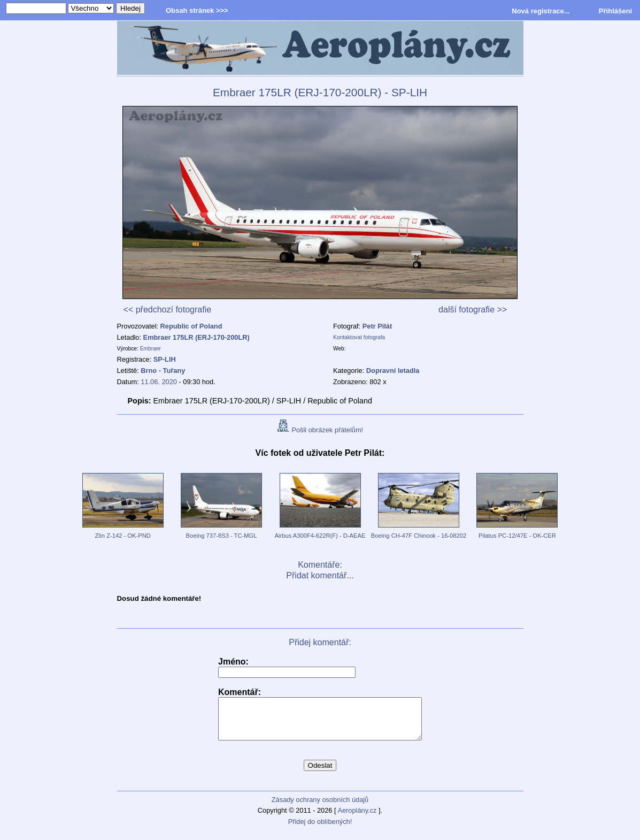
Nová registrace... (541, 11)
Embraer (151, 349)
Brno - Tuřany (163, 371)
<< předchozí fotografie (168, 310)
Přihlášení (615, 11)
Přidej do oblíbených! (320, 830)
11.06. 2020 (159, 382)
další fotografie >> (473, 310)
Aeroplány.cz (357, 818)
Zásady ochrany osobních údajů (320, 808)
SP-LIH (165, 359)
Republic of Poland (191, 326)
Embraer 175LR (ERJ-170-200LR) (196, 337)
